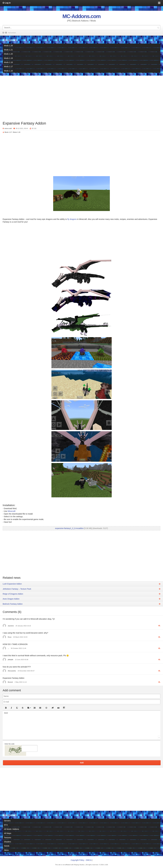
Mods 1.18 (8, 62)
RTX (6, 825)
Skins (6, 850)
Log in (8, 3)
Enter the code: (10, 744)
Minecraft (12, 511)
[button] (6, 708)
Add (82, 763)
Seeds (7, 846)
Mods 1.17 (8, 66)
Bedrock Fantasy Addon (13, 604)
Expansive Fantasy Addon (24, 123)
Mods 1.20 (8, 54)
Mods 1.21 (8, 50)
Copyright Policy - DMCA (81, 860)
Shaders (8, 842)
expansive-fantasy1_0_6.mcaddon (69, 528)
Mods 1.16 (8, 71)
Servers (7, 821)
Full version (12, 33)
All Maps (8, 833)
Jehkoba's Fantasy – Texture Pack (17, 589)
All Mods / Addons (12, 829)
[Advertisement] (82, 97)
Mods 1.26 (8, 46)
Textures (8, 838)
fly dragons (72, 219)
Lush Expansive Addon (12, 584)
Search (158, 28)
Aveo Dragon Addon (11, 599)
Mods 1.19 (8, 58)
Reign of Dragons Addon (13, 594)
